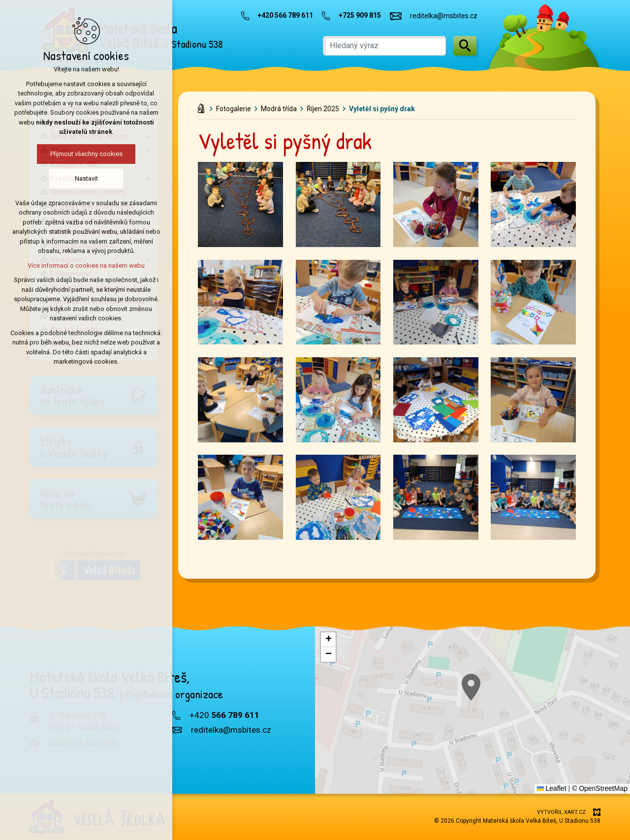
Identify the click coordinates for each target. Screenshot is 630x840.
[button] (328, 640)
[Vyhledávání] (465, 46)
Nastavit (84, 178)
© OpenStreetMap (600, 788)
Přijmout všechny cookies (84, 154)
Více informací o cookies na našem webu (84, 265)
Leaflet (552, 788)
